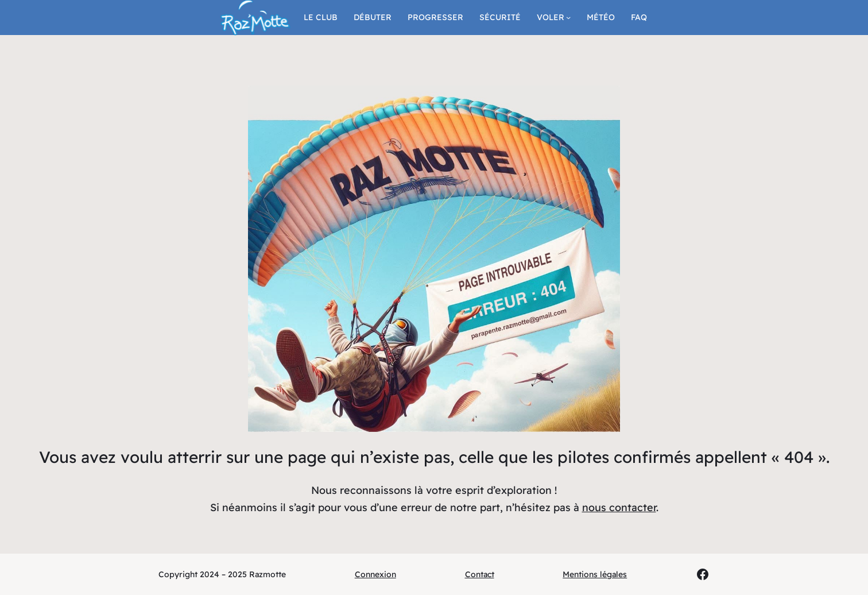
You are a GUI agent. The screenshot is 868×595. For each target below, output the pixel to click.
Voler (551, 17)
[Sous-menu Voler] (568, 17)
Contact (480, 574)
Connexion (375, 574)
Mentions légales (595, 574)
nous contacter (619, 507)
